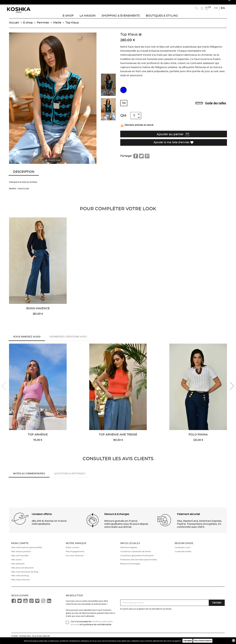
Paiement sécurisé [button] (188, 518)
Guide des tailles (216, 106)
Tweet (141, 159)
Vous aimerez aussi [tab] (27, 340)
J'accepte (187, 641)
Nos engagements (75, 556)
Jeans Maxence (38, 312)
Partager (136, 159)
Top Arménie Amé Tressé (118, 439)
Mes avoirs (16, 564)
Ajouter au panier (173, 138)
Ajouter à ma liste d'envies (174, 146)
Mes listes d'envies (21, 584)
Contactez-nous (183, 552)
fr (216, 8)
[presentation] (6, 390)
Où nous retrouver (75, 560)
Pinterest (147, 159)
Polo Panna (198, 439)
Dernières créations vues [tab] (68, 340)
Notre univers (72, 552)
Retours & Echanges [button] (117, 518)
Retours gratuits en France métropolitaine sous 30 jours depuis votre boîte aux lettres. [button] (126, 528)
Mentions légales (129, 552)
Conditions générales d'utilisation (137, 560)
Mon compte (20, 547)
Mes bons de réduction (23, 572)
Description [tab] (24, 175)
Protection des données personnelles (139, 564)
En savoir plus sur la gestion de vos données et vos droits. (146, 613)
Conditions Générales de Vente (136, 556)
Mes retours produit (21, 556)
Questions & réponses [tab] (70, 478)
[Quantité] (134, 119)
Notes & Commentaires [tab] (29, 478)
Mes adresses (18, 568)
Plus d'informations (203, 641)
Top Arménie (38, 439)
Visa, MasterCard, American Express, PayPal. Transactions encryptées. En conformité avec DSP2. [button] (199, 528)
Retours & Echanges (130, 568)
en (223, 8)
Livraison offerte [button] (42, 518)
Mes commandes (20, 560)
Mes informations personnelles (27, 552)
